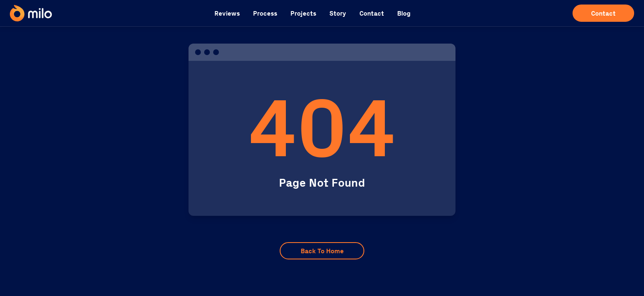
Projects (303, 13)
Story (338, 13)
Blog (404, 13)
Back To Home (322, 251)
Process (265, 13)
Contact (372, 13)
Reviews (227, 13)
